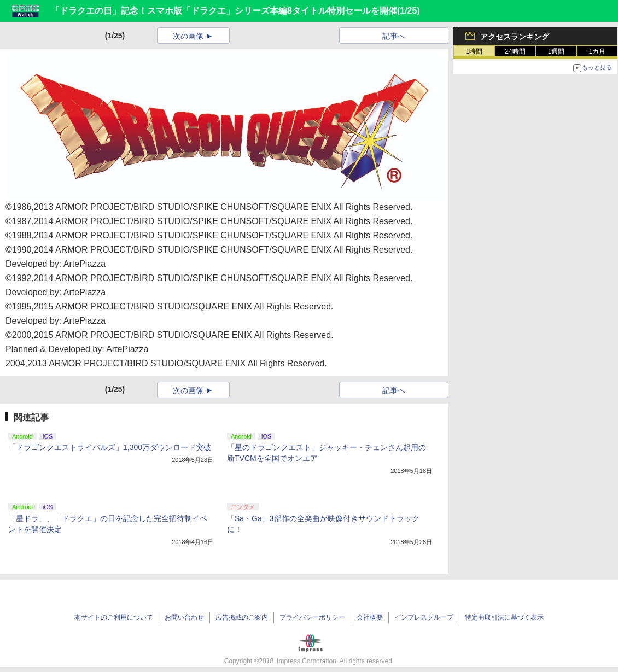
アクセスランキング (515, 37)
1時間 (474, 51)
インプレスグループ (424, 617)
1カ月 (597, 51)
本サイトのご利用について (114, 617)
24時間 (515, 51)
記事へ (394, 36)
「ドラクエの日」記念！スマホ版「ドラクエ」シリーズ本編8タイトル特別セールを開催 (224, 11)
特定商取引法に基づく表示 (504, 617)
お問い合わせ (184, 617)
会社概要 (370, 617)
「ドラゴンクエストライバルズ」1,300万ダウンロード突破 (110, 447)
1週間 (556, 51)
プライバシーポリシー (312, 617)
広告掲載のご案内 (242, 617)
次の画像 (188, 36)
